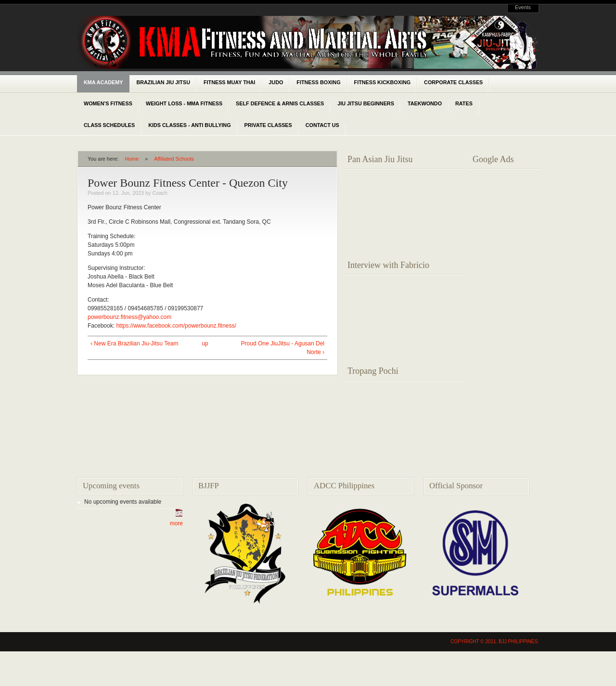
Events (523, 7)
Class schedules (109, 125)
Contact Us (322, 125)
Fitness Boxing (318, 82)
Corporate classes (453, 82)
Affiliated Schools (174, 159)
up (205, 343)
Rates (464, 103)
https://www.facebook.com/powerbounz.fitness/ (176, 326)
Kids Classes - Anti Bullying (189, 125)
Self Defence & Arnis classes (280, 103)
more (176, 523)
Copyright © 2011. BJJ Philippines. (495, 642)
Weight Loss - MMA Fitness (184, 103)
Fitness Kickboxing (383, 82)
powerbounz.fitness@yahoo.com (129, 317)
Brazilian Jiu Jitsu (163, 82)
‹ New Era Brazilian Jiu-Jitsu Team (135, 343)
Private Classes (268, 125)
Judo (276, 82)
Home (132, 159)
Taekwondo (425, 103)
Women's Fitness (108, 103)
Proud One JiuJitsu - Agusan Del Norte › (283, 348)
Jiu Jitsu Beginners (366, 103)
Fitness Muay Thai (229, 82)
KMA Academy (103, 82)
